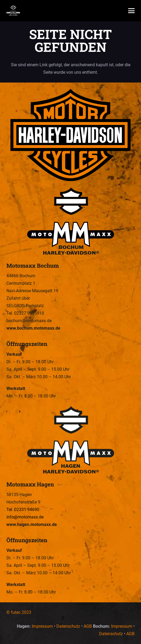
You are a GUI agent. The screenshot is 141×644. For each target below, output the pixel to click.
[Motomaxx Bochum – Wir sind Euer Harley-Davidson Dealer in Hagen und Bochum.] (70, 222)
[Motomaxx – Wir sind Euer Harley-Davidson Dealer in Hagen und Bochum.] (13, 11)
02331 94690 (27, 510)
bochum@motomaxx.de (29, 321)
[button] (131, 11)
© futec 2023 (19, 612)
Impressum (42, 626)
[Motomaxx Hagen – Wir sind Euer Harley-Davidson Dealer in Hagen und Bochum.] (70, 440)
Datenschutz (68, 626)
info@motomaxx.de (25, 517)
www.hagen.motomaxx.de (32, 524)
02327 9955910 (29, 313)
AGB (88, 626)
